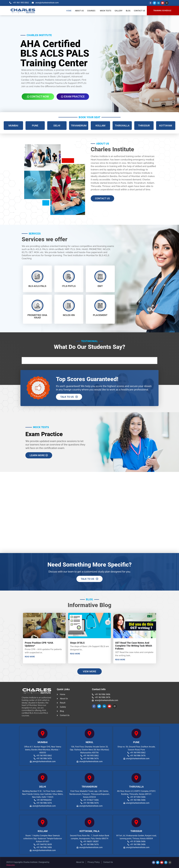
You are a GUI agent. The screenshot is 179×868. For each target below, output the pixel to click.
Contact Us (139, 11)
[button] (92, 11)
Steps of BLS (77, 643)
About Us (79, 11)
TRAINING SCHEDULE (162, 11)
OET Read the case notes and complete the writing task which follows (134, 646)
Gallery (119, 11)
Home (69, 11)
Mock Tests (106, 11)
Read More (30, 657)
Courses (91, 11)
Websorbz (11, 865)
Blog (128, 11)
